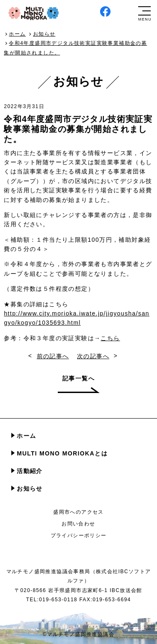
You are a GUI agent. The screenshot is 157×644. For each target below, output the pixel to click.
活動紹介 (30, 471)
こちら (110, 338)
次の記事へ (93, 356)
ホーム (26, 436)
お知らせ (30, 489)
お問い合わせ (78, 524)
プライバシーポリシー (79, 535)
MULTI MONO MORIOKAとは (62, 453)
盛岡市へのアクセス (78, 512)
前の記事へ (53, 356)
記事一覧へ (78, 378)
